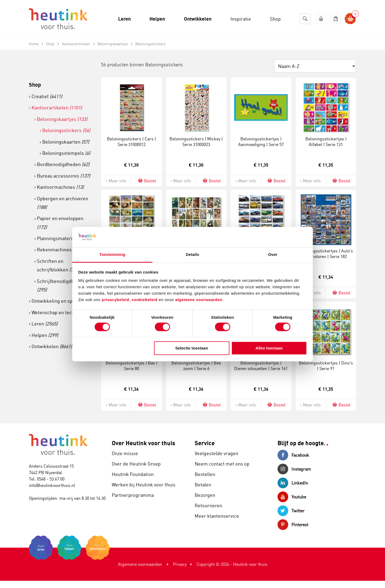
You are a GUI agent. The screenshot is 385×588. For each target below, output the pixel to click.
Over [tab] (273, 255)
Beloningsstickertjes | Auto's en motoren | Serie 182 (326, 254)
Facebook (293, 455)
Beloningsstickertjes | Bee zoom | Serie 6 (196, 366)
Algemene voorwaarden (140, 564)
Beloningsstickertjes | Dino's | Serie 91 (326, 366)
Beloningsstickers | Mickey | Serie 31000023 (196, 142)
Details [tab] (192, 255)
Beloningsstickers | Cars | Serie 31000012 (131, 142)
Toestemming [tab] (112, 255)
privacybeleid (115, 300)
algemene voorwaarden (199, 300)
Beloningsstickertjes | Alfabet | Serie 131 (326, 142)
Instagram (294, 469)
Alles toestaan (269, 348)
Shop (35, 85)
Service (205, 443)
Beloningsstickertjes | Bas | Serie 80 (132, 366)
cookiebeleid (145, 300)
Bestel (147, 181)
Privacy (180, 564)
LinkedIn (293, 483)
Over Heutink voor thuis (143, 443)
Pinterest (293, 525)
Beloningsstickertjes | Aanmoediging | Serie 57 (261, 142)
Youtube (292, 497)
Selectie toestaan (192, 348)
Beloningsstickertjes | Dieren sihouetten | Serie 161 (261, 366)
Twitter (291, 511)
